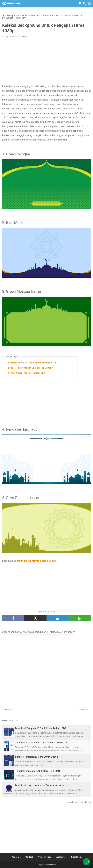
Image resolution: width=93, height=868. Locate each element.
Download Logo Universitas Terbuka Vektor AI (40, 786)
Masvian (54, 865)
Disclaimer (61, 857)
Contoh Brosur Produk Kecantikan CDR (27, 373)
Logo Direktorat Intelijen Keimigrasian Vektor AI (31, 368)
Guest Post (76, 857)
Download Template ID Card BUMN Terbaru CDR (41, 729)
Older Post (84, 710)
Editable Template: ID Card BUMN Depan (37, 757)
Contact (29, 857)
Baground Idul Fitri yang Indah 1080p (35, 561)
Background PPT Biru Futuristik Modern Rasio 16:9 (32, 363)
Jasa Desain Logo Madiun (79, 802)
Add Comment (21, 37)
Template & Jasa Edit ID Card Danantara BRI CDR (41, 743)
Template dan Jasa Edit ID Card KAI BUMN (37, 771)
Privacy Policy (44, 857)
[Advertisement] (47, 61)
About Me (16, 857)
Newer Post (9, 710)
